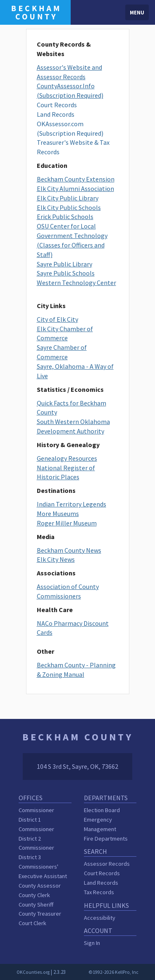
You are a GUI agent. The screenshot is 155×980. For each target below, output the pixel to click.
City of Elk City (57, 319)
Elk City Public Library (68, 198)
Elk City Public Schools (69, 207)
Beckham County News (69, 550)
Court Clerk (32, 923)
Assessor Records (107, 864)
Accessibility (100, 918)
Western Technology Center (76, 283)
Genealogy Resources (67, 458)
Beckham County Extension (76, 179)
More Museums (58, 514)
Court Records (57, 105)
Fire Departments (106, 839)
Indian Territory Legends (72, 504)
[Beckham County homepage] (35, 12)
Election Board (102, 810)
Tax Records (99, 892)
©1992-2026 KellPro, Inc (113, 972)
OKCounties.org (33, 972)
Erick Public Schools (65, 217)
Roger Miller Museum (67, 523)
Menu (137, 12)
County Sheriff (36, 905)
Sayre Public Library (64, 264)
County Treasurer (40, 914)
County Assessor (40, 886)
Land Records (56, 114)
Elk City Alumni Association (75, 188)
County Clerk (34, 895)
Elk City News (56, 559)
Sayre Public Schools (66, 273)
